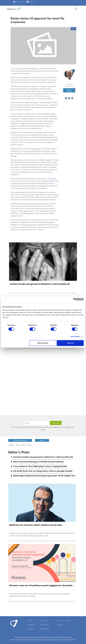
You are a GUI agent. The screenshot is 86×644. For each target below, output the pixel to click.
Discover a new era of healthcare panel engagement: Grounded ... (42, 585)
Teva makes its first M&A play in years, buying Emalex (40, 466)
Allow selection (43, 343)
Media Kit (32, 2)
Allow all (70, 343)
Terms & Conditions (64, 620)
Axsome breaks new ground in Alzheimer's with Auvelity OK (40, 284)
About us (31, 620)
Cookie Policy (45, 625)
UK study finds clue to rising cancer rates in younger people (43, 471)
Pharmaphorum (14, 623)
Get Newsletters (20, 2)
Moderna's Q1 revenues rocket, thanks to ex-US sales (36, 525)
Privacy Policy (45, 629)
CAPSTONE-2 (51, 179)
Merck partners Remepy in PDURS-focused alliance (39, 462)
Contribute (44, 620)
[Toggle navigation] (77, 9)
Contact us (31, 629)
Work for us (62, 625)
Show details (75, 337)
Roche (15, 105)
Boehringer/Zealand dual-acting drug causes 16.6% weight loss (44, 476)
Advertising (31, 625)
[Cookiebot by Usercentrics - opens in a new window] (75, 299)
